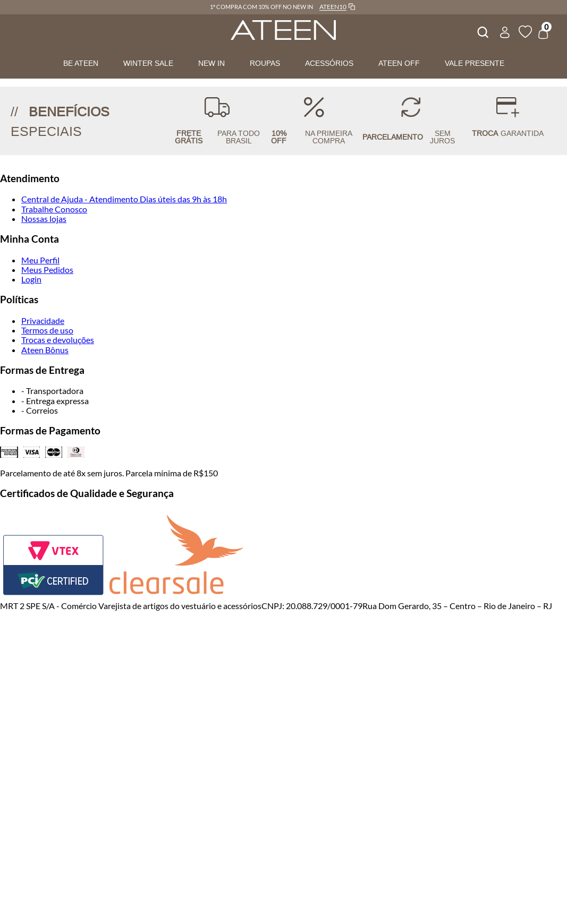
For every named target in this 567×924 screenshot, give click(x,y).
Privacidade (43, 320)
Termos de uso (47, 330)
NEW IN (211, 63)
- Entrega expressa (55, 401)
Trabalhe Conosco (54, 209)
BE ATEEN (81, 63)
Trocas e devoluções (58, 340)
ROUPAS (265, 63)
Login (31, 279)
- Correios (40, 410)
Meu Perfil (40, 260)
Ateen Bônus (45, 350)
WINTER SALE (148, 63)
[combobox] (482, 31)
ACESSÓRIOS (329, 63)
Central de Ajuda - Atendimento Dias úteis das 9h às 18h (124, 199)
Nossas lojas (44, 219)
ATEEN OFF (399, 63)
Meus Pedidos (47, 269)
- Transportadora (52, 391)
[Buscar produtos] (482, 31)
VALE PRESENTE (475, 63)
